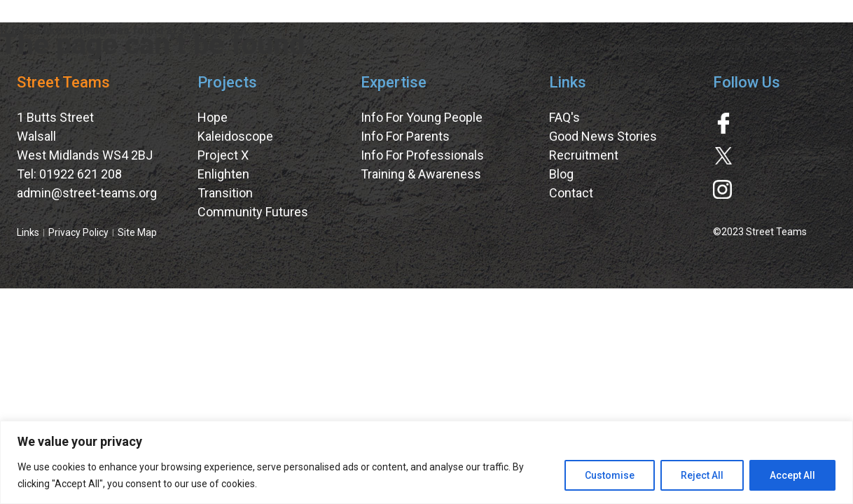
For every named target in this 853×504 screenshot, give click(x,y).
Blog (561, 174)
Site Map (137, 232)
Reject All (702, 475)
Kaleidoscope (235, 136)
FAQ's (564, 117)
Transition (225, 193)
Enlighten (223, 174)
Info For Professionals (422, 155)
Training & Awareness (421, 174)
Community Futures (253, 212)
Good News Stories (603, 136)
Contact (571, 193)
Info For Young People (422, 117)
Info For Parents (405, 136)
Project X (223, 155)
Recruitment (584, 155)
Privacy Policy (78, 232)
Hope (213, 117)
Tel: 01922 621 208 (69, 174)
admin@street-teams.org (87, 193)
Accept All (792, 475)
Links (28, 232)
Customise (610, 475)
